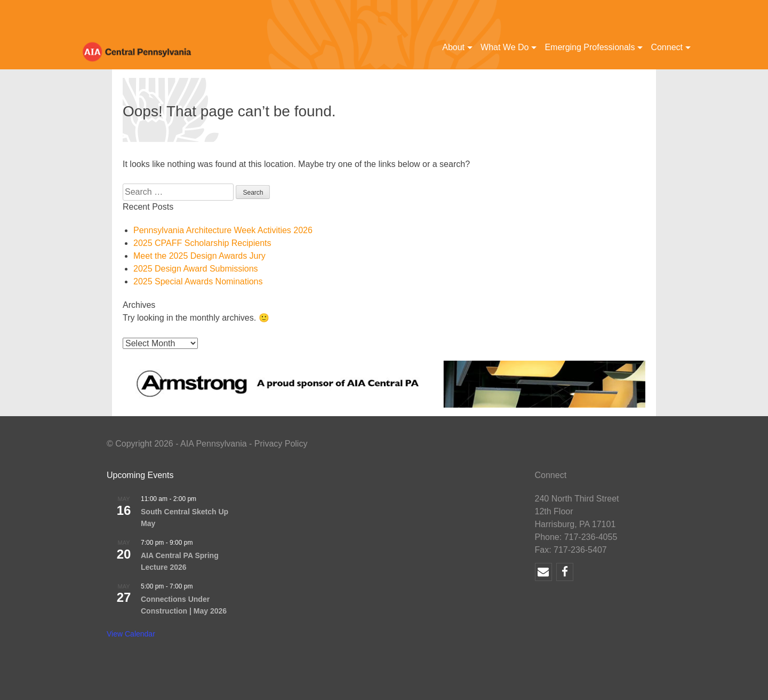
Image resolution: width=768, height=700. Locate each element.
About (453, 47)
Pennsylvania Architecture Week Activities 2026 (223, 230)
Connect (667, 47)
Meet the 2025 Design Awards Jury (199, 256)
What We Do (505, 47)
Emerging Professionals (590, 47)
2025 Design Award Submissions (196, 269)
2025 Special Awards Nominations (198, 281)
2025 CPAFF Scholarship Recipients (202, 243)
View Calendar (131, 634)
